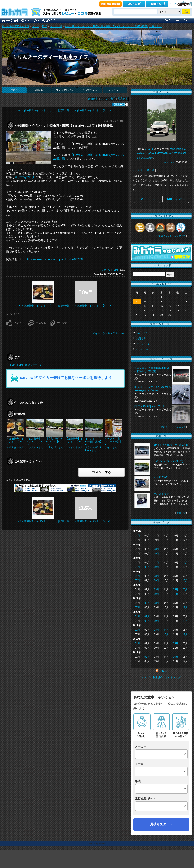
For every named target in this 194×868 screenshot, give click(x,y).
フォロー (147, 199)
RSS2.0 (163, 671)
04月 (166, 630)
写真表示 (123, 99)
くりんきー (139, 170)
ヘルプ (173, 4)
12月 (185, 581)
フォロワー (176, 199)
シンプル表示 (108, 99)
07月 (138, 567)
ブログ (36, 26)
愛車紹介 (39, 90)
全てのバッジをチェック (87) (171, 236)
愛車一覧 (181, 513)
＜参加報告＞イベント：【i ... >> (93, 110)
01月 (138, 536)
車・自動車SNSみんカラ (16, 26)
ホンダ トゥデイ (162, 494)
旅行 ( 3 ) (141, 339)
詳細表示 (93, 99)
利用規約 (158, 677)
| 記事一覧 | (64, 110)
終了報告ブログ (25, 177)
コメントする (101, 472)
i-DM (13, 365)
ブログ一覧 (56, 26)
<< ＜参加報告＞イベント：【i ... (36, 110)
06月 (185, 563)
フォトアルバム (65, 90)
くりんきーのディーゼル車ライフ (50, 57)
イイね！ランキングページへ (109, 333)
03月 (157, 549)
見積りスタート (161, 824)
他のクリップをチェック (173, 427)
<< (153, 284)
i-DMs (115, 270)
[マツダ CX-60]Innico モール (150, 406)
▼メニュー (115, 90)
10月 (166, 634)
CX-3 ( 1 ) (142, 333)
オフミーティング (35, 365)
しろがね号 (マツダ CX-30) (168, 461)
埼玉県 (151, 170)
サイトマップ (173, 677)
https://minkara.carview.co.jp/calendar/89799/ (54, 259)
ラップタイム (90, 90)
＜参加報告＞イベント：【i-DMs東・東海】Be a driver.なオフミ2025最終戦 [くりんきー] (113, 26)
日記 (45, 26)
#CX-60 (149, 149)
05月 (176, 589)
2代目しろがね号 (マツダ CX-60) (171, 445)
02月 (147, 603)
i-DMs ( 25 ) (143, 350)
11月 (176, 594)
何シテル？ (169, 162)
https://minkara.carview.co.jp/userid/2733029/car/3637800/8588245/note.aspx (161, 153)
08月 (147, 567)
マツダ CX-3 (160, 477)
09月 (157, 554)
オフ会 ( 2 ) (143, 344)
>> (169, 284)
